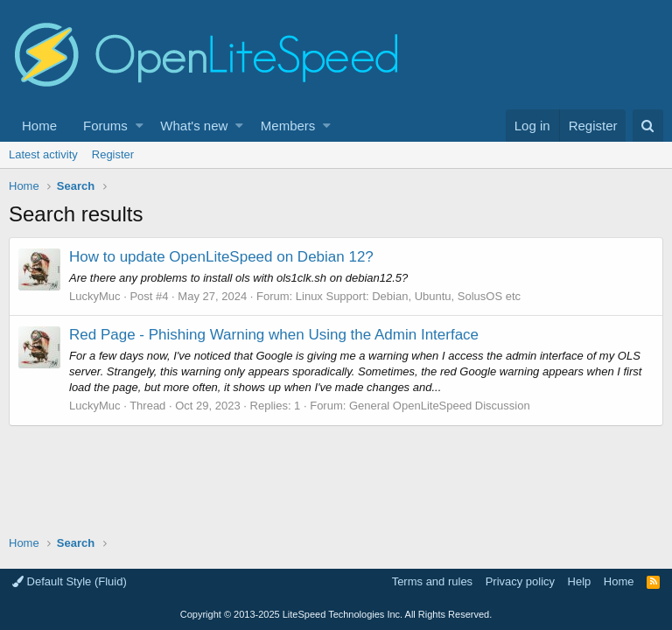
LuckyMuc (95, 296)
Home (39, 126)
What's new (194, 126)
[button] (140, 126)
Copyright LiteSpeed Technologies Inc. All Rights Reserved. (336, 614)
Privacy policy (520, 581)
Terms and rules (432, 581)
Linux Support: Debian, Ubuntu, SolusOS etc (408, 296)
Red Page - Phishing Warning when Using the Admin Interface (274, 335)
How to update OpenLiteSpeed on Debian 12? (221, 257)
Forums (105, 126)
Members (288, 126)
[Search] (648, 126)
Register (113, 154)
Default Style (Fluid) (70, 581)
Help (580, 581)
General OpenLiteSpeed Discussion (440, 406)
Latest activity (43, 154)
